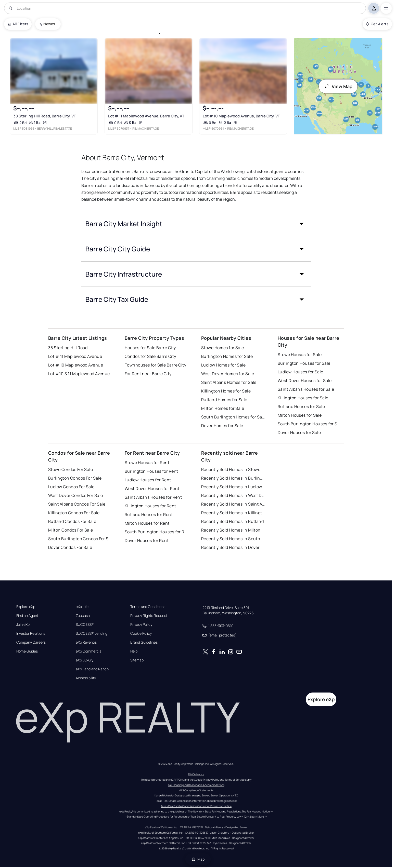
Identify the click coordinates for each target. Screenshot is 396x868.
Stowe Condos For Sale (71, 469)
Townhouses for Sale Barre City (155, 365)
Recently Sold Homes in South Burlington (233, 539)
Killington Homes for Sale (226, 391)
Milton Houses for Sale (300, 415)
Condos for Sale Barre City (150, 356)
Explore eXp (26, 607)
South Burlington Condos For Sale (80, 539)
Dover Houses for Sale (299, 432)
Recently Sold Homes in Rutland (232, 521)
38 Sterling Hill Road (68, 348)
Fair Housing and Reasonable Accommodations (196, 785)
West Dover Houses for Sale (305, 381)
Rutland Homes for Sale (224, 400)
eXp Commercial (89, 651)
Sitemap (137, 660)
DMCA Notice (196, 774)
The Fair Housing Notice (256, 811)
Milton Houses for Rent (147, 523)
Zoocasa (83, 616)
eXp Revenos (86, 642)
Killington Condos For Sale (74, 513)
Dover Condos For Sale (70, 547)
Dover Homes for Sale (222, 426)
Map (198, 859)
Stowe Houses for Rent (147, 463)
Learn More (257, 817)
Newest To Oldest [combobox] (50, 24)
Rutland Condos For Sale (72, 521)
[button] (196, 224)
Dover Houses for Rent (147, 540)
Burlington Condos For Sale (75, 478)
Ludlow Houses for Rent (148, 480)
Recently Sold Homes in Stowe (231, 469)
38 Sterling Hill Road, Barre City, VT (45, 116)
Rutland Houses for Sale (301, 406)
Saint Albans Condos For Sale (77, 504)
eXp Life (82, 607)
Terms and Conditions (148, 607)
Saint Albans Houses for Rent (153, 497)
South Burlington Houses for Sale (310, 424)
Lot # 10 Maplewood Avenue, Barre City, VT (241, 116)
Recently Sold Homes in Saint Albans (233, 504)
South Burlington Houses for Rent (157, 532)
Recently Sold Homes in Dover (230, 547)
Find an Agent (27, 616)
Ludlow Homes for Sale (223, 365)
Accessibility (86, 678)
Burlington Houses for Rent (151, 471)
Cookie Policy (141, 633)
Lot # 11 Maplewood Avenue (75, 356)
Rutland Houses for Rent (149, 514)
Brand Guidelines (144, 642)
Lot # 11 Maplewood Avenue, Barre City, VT (146, 116)
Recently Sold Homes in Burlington (233, 478)
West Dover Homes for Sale (228, 374)
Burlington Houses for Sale (304, 363)
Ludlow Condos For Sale (71, 487)
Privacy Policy (141, 625)
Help (134, 651)
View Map (338, 86)
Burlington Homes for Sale (227, 356)
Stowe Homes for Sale (223, 348)
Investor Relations (31, 633)
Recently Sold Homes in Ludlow (232, 487)
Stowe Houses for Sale (300, 355)
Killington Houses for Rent (150, 506)
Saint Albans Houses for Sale (306, 389)
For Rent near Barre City (148, 374)
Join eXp (23, 625)
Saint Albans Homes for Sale (229, 382)
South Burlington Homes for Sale (233, 417)
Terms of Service (235, 780)
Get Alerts (377, 24)
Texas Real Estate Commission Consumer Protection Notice (196, 806)
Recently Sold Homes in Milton (231, 530)
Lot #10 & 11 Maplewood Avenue (79, 374)
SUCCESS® (85, 625)
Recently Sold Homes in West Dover (233, 495)
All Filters (18, 24)
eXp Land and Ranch (92, 669)
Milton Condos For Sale (71, 530)
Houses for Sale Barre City (150, 348)
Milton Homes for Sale (223, 408)
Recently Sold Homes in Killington (233, 513)
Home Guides (27, 651)
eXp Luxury (85, 660)
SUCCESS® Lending (92, 633)
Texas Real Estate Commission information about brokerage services (196, 801)
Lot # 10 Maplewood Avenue (76, 365)
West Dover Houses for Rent (152, 489)
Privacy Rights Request (149, 616)
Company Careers (31, 642)
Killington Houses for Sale (303, 398)
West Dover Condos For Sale (75, 495)
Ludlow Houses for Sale (301, 372)
